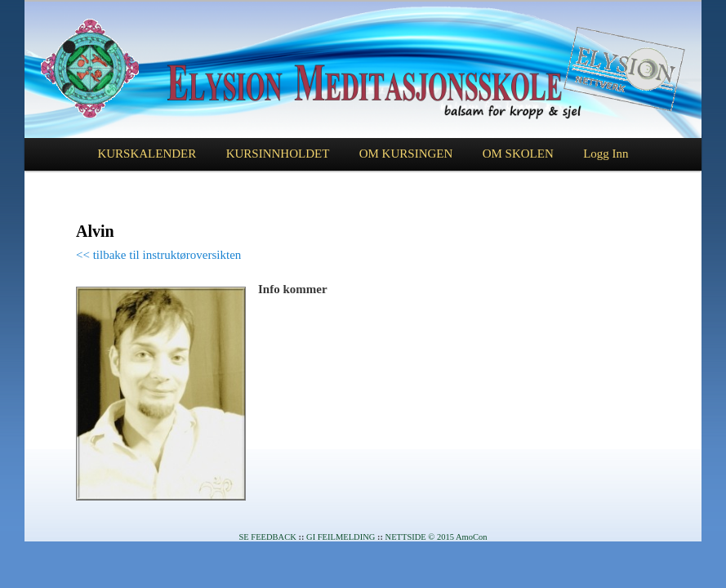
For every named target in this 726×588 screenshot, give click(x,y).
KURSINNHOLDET (278, 154)
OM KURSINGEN (406, 154)
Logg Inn (606, 154)
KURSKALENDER (147, 154)
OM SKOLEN (518, 154)
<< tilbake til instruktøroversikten (158, 255)
